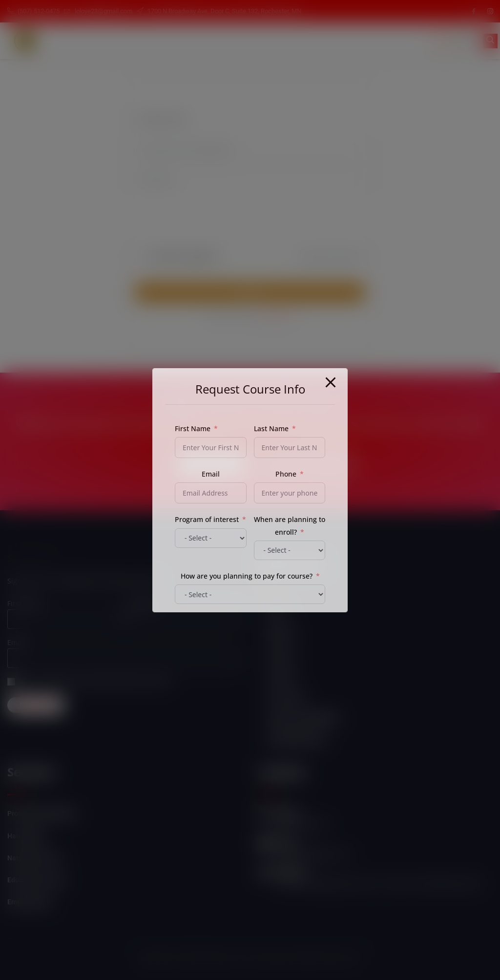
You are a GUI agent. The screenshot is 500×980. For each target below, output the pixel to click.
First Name (193, 428)
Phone (286, 474)
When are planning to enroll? (290, 525)
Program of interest (207, 519)
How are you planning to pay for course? (247, 576)
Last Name (271, 428)
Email (211, 474)
